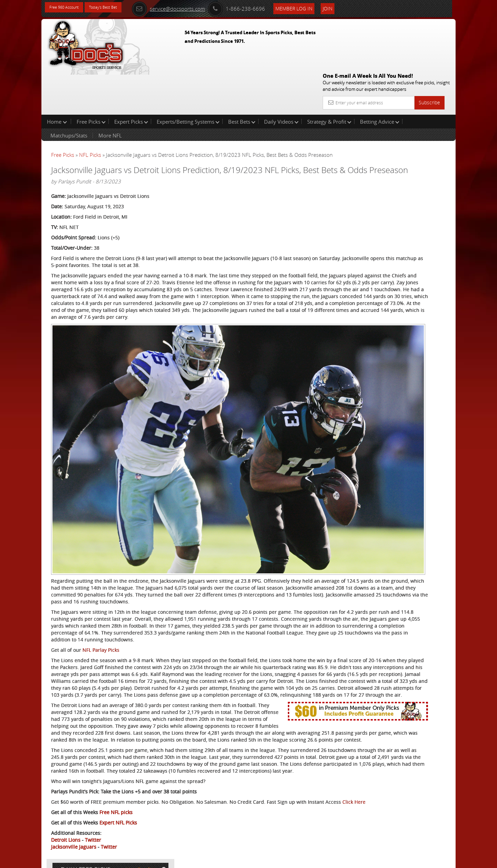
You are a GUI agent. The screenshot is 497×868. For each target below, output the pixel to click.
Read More (427, 223)
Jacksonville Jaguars (74, 836)
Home (57, 77)
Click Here (97, 791)
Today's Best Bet (116, 8)
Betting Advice (380, 77)
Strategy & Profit (329, 77)
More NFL (110, 91)
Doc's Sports (394, 170)
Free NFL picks (116, 801)
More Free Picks (425, 115)
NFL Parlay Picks (101, 577)
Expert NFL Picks (118, 812)
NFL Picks (90, 111)
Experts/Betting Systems (188, 77)
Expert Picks (131, 77)
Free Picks (91, 77)
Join (349, 7)
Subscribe (429, 53)
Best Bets (242, 77)
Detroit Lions (66, 829)
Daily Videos (281, 77)
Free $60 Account (69, 8)
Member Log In (316, 7)
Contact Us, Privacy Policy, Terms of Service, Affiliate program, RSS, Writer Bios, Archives (290, 860)
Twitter (93, 829)
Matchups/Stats (69, 91)
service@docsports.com (190, 8)
